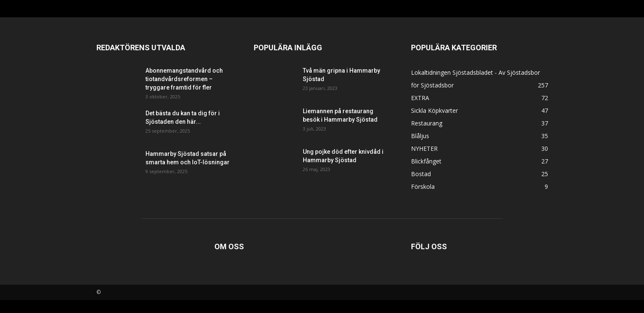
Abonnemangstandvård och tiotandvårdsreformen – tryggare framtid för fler (184, 79)
